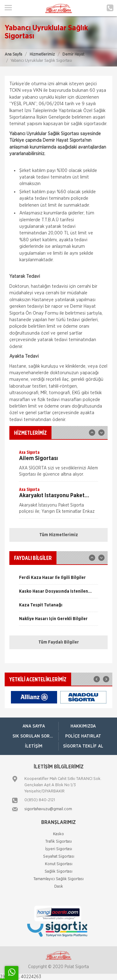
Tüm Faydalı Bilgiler (59, 642)
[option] (58, 465)
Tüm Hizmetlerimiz (59, 535)
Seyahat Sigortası (59, 857)
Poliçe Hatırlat (83, 736)
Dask (59, 887)
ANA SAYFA (34, 726)
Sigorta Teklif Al (83, 746)
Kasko (58, 834)
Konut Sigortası (59, 864)
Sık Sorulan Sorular (35, 736)
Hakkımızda (83, 726)
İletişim (34, 746)
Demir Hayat (73, 54)
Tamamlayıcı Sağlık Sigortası (58, 879)
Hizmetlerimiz (42, 54)
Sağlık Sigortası (58, 872)
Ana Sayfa (13, 54)
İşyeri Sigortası (59, 849)
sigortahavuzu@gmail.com (48, 809)
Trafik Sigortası (58, 842)
